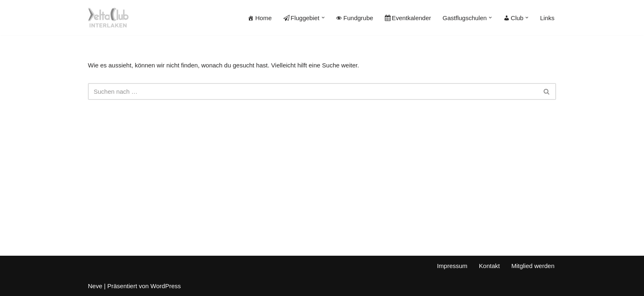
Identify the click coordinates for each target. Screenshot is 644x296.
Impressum (452, 266)
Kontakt (489, 266)
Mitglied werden (533, 266)
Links (547, 18)
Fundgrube (355, 18)
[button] (323, 18)
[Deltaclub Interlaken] (108, 18)
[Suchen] (313, 91)
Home (260, 18)
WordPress (166, 286)
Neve (95, 286)
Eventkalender (408, 18)
